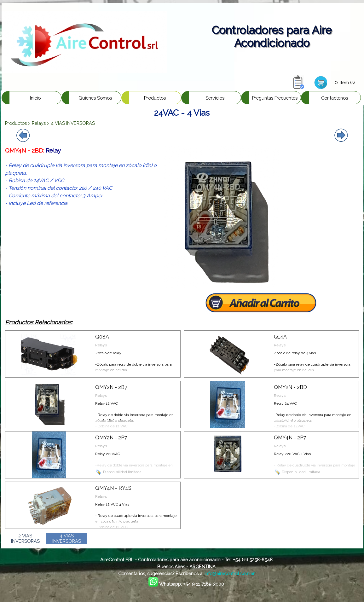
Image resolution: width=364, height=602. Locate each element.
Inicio (35, 98)
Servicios (215, 98)
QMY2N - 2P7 (111, 438)
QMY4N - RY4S (113, 488)
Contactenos (335, 98)
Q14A (280, 337)
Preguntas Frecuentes (275, 98)
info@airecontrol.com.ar (230, 573)
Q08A (102, 337)
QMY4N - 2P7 (290, 438)
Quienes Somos (95, 98)
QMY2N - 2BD (290, 387)
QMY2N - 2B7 (111, 387)
